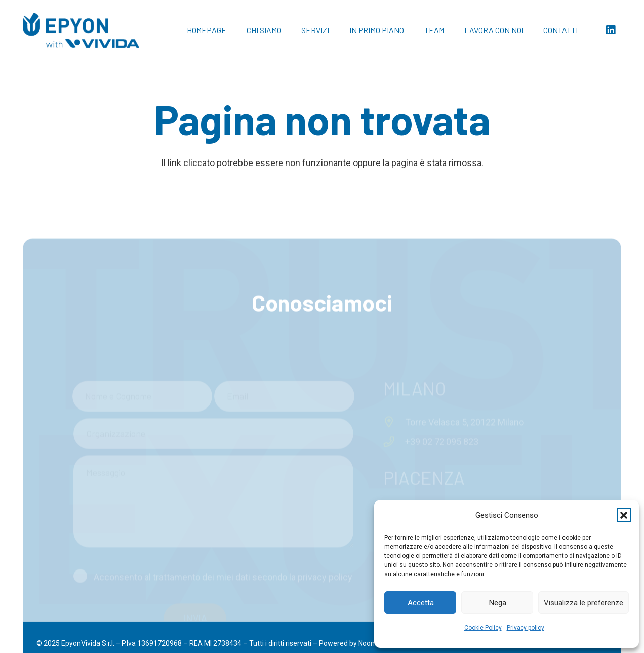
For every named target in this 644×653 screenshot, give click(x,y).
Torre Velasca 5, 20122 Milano (464, 359)
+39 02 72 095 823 (442, 379)
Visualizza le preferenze (584, 603)
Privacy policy (526, 628)
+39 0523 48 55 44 (442, 468)
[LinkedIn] (611, 30)
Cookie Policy (483, 628)
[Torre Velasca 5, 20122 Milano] (394, 359)
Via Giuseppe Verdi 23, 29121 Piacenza (482, 448)
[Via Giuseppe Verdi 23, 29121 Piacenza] (394, 449)
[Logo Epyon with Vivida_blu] (81, 30)
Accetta (421, 603)
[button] (624, 515)
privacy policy (325, 514)
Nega (498, 603)
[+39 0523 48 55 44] (394, 468)
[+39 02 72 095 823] (394, 379)
